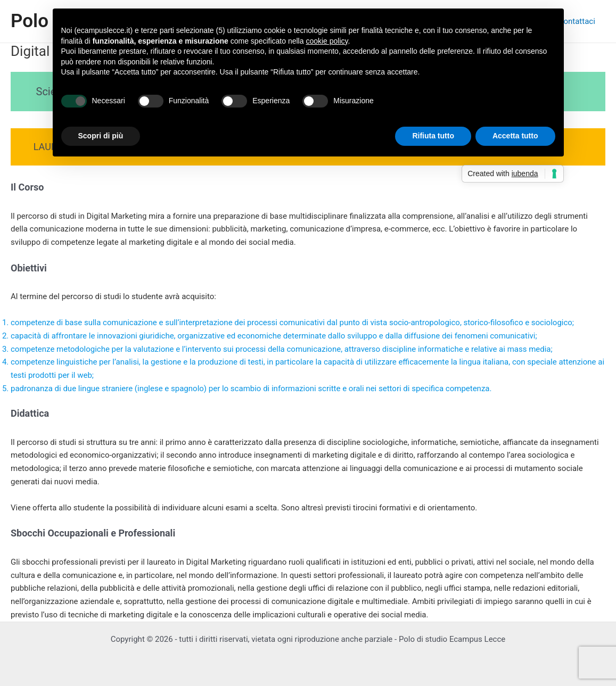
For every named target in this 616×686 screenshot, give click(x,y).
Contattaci (579, 21)
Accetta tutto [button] (515, 136)
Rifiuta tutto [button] (433, 136)
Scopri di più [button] (101, 136)
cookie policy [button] (327, 41)
